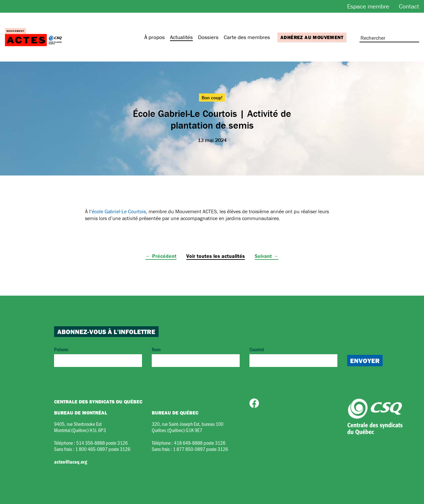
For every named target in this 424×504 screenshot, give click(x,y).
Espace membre (368, 6)
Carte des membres (247, 37)
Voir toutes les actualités (216, 256)
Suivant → (267, 256)
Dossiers (208, 37)
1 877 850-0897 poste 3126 (200, 449)
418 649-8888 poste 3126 (200, 443)
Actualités (181, 37)
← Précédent (161, 256)
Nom (196, 356)
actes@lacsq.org (71, 462)
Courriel (293, 356)
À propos (155, 37)
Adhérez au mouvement (312, 37)
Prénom (98, 356)
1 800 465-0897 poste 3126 (103, 449)
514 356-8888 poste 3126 (102, 443)
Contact (409, 6)
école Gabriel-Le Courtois (119, 211)
